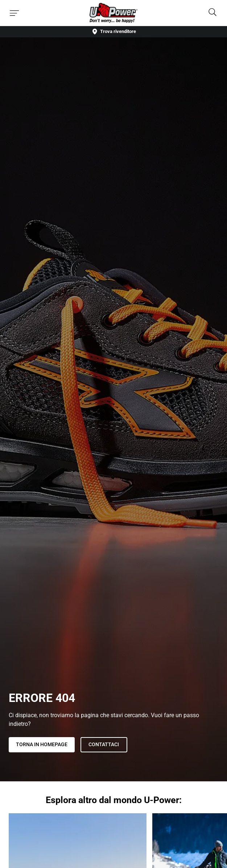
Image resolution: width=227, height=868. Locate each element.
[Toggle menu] (15, 13)
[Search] (212, 13)
